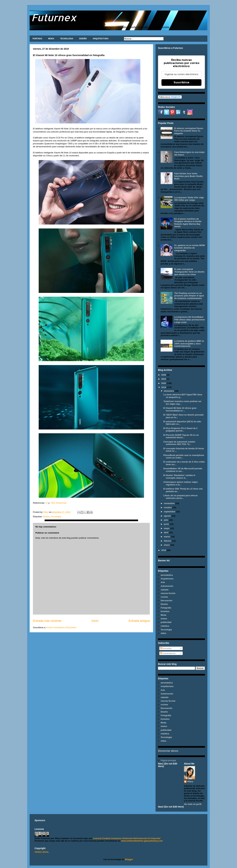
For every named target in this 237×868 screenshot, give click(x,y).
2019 (164, 387)
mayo (167, 528)
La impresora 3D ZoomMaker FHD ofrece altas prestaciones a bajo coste (189, 320)
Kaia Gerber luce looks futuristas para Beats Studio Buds (188, 176)
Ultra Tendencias (59, 503)
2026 (164, 375)
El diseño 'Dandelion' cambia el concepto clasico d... (179, 477)
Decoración (166, 600)
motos (164, 619)
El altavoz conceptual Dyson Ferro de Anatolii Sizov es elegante (189, 131)
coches (164, 597)
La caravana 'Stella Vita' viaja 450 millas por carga (189, 199)
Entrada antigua (139, 621)
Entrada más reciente (47, 621)
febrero (168, 541)
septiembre (170, 512)
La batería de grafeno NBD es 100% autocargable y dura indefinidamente (189, 344)
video (163, 633)
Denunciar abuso (168, 751)
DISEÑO (83, 39)
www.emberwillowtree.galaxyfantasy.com (142, 841)
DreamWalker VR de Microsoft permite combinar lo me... (183, 470)
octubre (168, 507)
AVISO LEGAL (42, 852)
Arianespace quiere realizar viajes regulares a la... (180, 483)
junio (167, 524)
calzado (165, 590)
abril (166, 532)
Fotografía (166, 608)
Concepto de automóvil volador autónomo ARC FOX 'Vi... (179, 443)
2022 (164, 379)
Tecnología (56, 517)
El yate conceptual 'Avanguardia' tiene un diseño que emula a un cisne (189, 272)
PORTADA (37, 39)
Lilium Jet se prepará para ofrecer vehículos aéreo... (180, 497)
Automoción (167, 586)
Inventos (165, 611)
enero (167, 545)
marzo (167, 537)
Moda (163, 615)
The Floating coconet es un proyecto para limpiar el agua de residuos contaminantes (189, 296)
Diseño (46, 517)
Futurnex (54, 17)
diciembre (169, 391)
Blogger (129, 859)
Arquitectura (167, 579)
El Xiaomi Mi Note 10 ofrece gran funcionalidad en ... (180, 409)
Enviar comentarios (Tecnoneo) (61, 627)
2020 (164, 383)
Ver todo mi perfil (193, 804)
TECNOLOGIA (67, 39)
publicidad (166, 622)
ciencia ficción (168, 593)
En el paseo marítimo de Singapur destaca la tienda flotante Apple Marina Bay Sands (188, 223)
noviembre (170, 503)
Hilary (190, 781)
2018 (164, 550)
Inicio (95, 621)
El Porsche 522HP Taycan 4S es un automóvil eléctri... (181, 436)
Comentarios (168, 653)
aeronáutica (167, 575)
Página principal (168, 760)
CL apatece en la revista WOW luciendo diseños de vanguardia (189, 248)
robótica (165, 626)
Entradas (166, 648)
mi (47, 503)
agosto (168, 516)
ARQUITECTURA (101, 39)
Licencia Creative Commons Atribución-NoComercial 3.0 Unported (127, 838)
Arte (163, 582)
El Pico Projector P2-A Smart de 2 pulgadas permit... (180, 430)
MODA (51, 39)
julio (166, 520)
